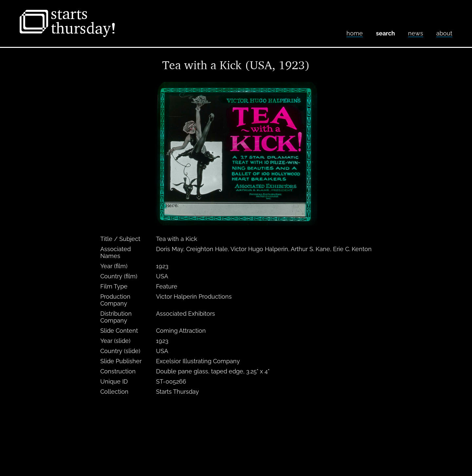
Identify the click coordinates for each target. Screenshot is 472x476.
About (444, 33)
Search (385, 33)
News (416, 33)
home (355, 33)
